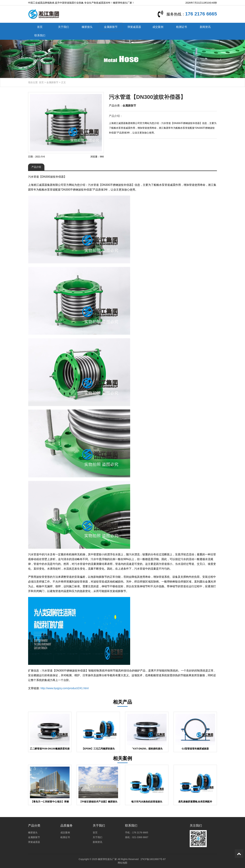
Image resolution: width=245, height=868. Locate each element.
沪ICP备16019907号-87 (153, 859)
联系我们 (40, 35)
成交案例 (158, 27)
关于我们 (63, 27)
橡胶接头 (87, 27)
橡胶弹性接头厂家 (107, 859)
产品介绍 (36, 167)
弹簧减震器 (134, 27)
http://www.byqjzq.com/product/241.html (65, 688)
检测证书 (182, 27)
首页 (40, 27)
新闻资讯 (205, 27)
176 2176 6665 (201, 14)
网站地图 (122, 863)
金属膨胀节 (111, 27)
